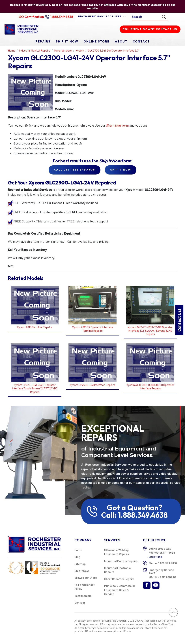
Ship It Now (67, 42)
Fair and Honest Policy (85, 587)
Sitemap (80, 564)
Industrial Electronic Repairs (118, 570)
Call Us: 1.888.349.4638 (75, 170)
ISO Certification (31, 17)
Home (78, 550)
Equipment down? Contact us (150, 29)
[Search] (146, 17)
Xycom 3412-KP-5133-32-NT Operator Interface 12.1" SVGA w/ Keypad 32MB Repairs (150, 330)
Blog (77, 557)
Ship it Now (121, 170)
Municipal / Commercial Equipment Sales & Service (120, 590)
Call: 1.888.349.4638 (134, 515)
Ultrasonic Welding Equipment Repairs (117, 552)
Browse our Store (86, 578)
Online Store (97, 42)
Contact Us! (179, 320)
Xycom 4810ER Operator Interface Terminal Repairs (92, 329)
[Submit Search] (164, 17)
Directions (155, 557)
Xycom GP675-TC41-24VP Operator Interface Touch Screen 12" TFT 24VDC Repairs (35, 388)
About (121, 42)
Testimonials (83, 596)
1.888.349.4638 (62, 17)
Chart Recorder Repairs (119, 579)
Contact (141, 42)
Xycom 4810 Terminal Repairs (35, 327)
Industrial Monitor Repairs (121, 561)
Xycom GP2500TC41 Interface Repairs (92, 385)
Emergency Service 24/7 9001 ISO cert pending (163, 573)
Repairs (43, 42)
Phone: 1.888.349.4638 (163, 563)
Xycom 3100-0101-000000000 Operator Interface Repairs (150, 386)
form (117, 125)
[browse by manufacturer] (102, 17)
